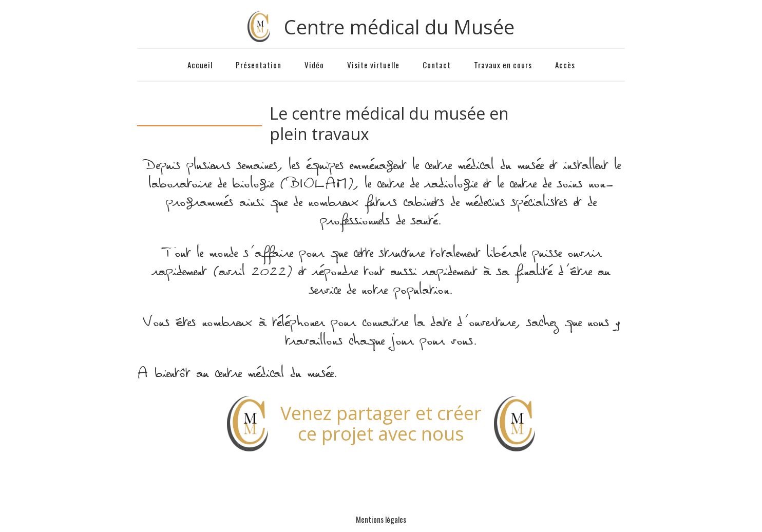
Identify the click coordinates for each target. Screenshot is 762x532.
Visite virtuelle (373, 65)
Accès (565, 65)
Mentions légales (381, 519)
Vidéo (314, 65)
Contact (437, 65)
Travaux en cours (503, 65)
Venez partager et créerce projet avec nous (381, 423)
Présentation (259, 65)
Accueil (200, 65)
